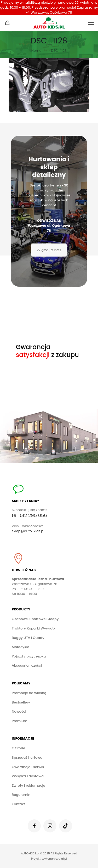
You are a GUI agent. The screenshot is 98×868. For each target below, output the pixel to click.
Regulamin (21, 795)
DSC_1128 (59, 51)
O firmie (18, 748)
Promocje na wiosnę (29, 693)
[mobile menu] (91, 23)
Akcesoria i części (27, 665)
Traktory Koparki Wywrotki (34, 628)
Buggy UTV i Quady (28, 638)
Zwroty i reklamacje (28, 785)
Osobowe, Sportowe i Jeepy (35, 619)
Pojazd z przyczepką (29, 656)
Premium (20, 721)
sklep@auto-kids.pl (28, 531)
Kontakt (18, 804)
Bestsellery (21, 702)
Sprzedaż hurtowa (27, 758)
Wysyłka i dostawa (28, 776)
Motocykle (21, 647)
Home (36, 51)
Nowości (19, 711)
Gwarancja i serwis (28, 767)
